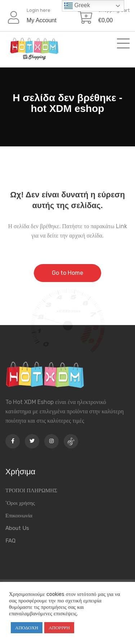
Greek (77, 6)
